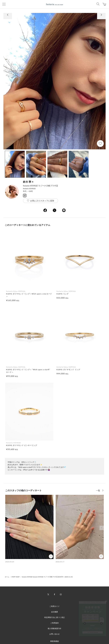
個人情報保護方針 (54, 628)
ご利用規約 (54, 623)
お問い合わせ (54, 634)
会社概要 (54, 612)
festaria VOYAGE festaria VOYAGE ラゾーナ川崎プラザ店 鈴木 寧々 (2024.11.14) (47, 577)
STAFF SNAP (16, 577)
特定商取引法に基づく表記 (54, 617)
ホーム (7, 577)
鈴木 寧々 (28, 182)
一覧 (98, 490)
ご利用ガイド (54, 606)
